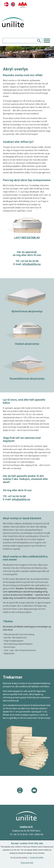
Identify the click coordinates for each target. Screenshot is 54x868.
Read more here (27, 863)
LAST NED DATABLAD (27, 238)
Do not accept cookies (19, 857)
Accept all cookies (37, 857)
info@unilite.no (32, 264)
